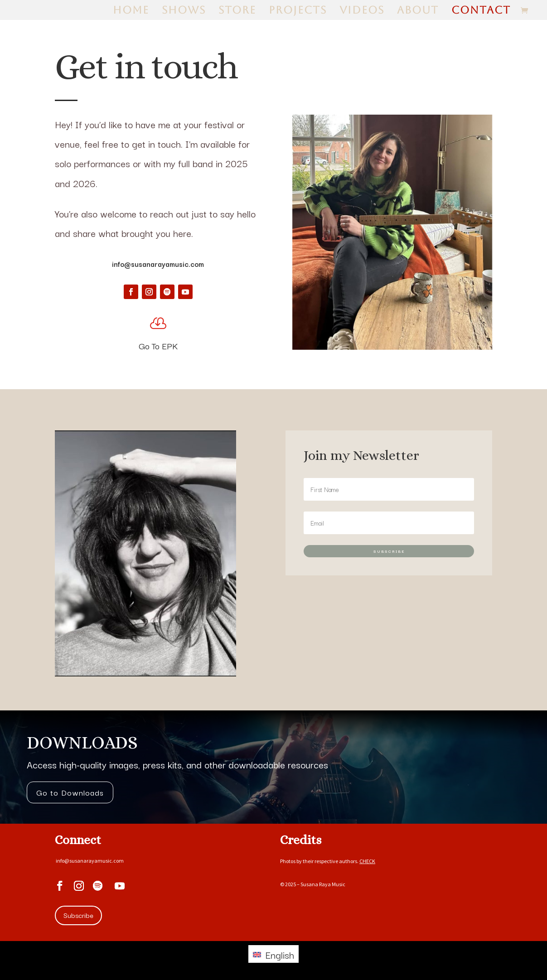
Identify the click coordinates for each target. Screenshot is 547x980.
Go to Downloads (70, 792)
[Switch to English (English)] (273, 954)
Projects (298, 11)
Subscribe (78, 915)
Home (131, 11)
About (418, 11)
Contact (481, 11)
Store (237, 11)
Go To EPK (158, 346)
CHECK (367, 861)
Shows (184, 11)
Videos (362, 11)
